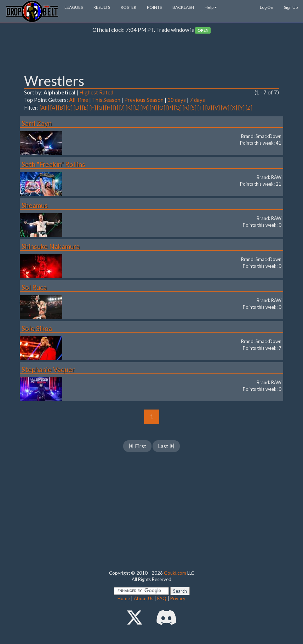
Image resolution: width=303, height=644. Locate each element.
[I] (116, 108)
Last (166, 446)
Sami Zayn (37, 123)
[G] (101, 108)
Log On (267, 7)
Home (124, 598)
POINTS (154, 7)
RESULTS (102, 7)
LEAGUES (74, 7)
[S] (193, 108)
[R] (186, 108)
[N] (153, 108)
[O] (162, 108)
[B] (61, 108)
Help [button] (211, 7)
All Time (79, 100)
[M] (145, 108)
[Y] (241, 108)
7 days (197, 100)
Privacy (178, 598)
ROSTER (128, 7)
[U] (209, 108)
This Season (106, 100)
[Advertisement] (151, 55)
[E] (85, 108)
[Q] (178, 108)
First (137, 446)
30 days (177, 100)
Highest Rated (96, 92)
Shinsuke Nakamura (51, 246)
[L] (136, 108)
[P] (170, 108)
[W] (225, 108)
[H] (109, 108)
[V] (216, 108)
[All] (44, 108)
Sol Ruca (34, 287)
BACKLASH (183, 7)
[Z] (249, 108)
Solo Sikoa (37, 328)
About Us (144, 598)
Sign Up (291, 7)
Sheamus (35, 205)
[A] (54, 108)
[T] (201, 108)
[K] (129, 108)
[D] (77, 108)
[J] (122, 108)
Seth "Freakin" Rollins (53, 164)
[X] (234, 108)
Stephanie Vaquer (48, 369)
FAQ (162, 598)
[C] (69, 108)
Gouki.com (175, 573)
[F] (93, 108)
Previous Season (144, 100)
